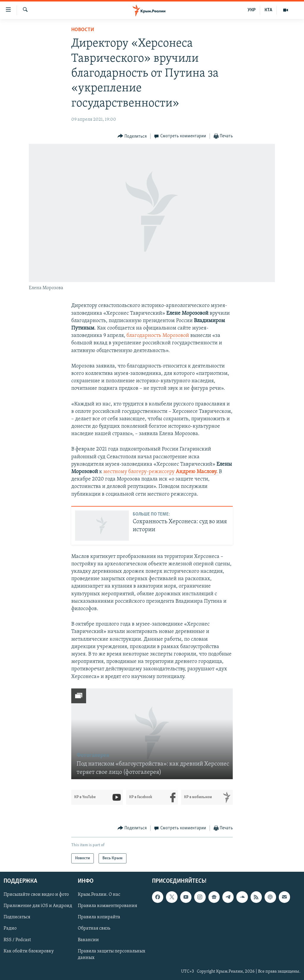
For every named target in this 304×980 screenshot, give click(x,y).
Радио (10, 929)
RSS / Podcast (17, 940)
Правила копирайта (99, 917)
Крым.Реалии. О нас (99, 895)
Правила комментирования (107, 906)
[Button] (132, 136)
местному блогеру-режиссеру (161, 472)
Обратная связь (94, 929)
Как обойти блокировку (29, 951)
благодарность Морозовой (157, 336)
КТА (268, 10)
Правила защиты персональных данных (111, 954)
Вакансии (88, 940)
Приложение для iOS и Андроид (38, 906)
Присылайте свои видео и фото (36, 895)
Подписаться (17, 917)
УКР (252, 10)
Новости (83, 30)
